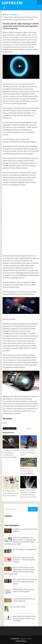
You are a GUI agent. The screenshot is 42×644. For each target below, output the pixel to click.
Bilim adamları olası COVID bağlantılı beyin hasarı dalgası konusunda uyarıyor (21, 582)
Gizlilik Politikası (21, 641)
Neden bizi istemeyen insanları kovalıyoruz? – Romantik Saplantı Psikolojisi (20, 560)
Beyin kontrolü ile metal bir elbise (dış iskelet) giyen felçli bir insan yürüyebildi (20, 618)
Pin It (29, 429)
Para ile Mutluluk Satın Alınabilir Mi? (20, 550)
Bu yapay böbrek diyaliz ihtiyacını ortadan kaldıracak (20, 600)
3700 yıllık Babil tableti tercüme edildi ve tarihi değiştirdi (19, 590)
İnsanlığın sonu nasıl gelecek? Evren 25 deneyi (21, 530)
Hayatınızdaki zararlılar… (16, 607)
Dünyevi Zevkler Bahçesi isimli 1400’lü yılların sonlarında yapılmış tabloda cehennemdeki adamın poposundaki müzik (20, 571)
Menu (39, 2)
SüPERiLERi (12, 3)
